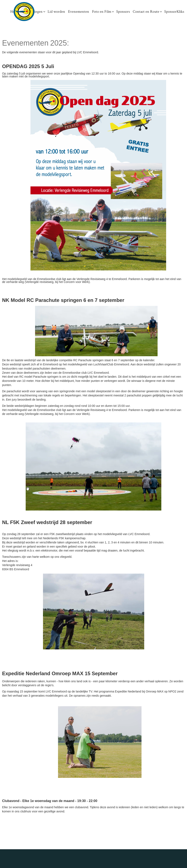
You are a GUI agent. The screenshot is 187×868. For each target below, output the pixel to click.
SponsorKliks (174, 12)
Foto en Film (102, 12)
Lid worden (56, 12)
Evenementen (79, 12)
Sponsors (123, 12)
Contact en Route (146, 12)
